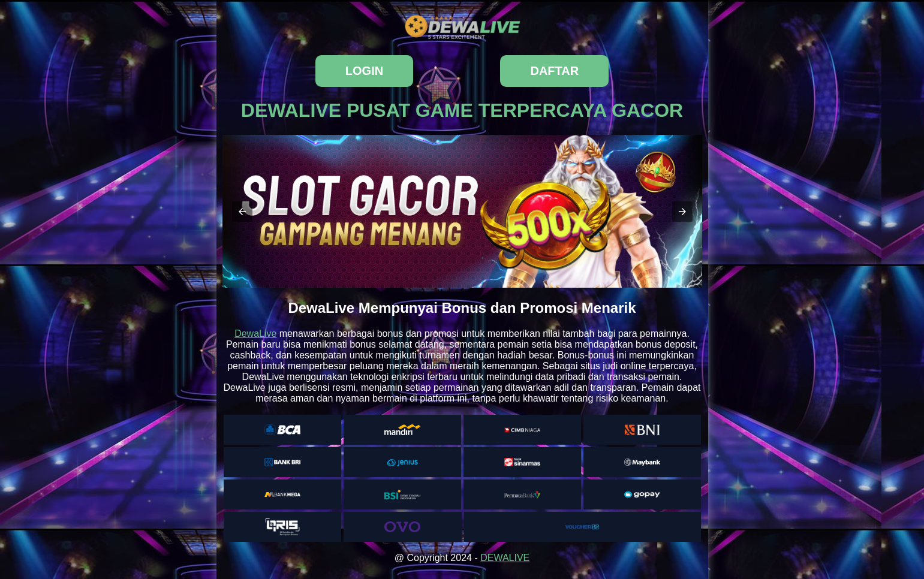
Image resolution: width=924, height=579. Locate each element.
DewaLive (255, 334)
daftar (554, 71)
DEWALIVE (505, 558)
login (364, 71)
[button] (242, 212)
